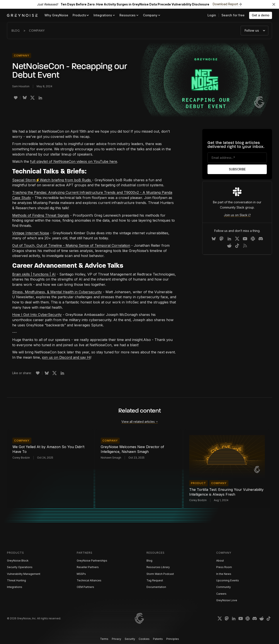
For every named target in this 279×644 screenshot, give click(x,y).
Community (224, 587)
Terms (104, 639)
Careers (221, 594)
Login (212, 15)
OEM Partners (85, 587)
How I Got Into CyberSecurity (37, 315)
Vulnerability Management (24, 574)
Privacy (117, 639)
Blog (16, 31)
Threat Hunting (16, 580)
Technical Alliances (89, 580)
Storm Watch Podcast (160, 574)
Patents (158, 639)
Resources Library (158, 567)
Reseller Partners (88, 567)
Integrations (15, 587)
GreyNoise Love (227, 600)
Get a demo (261, 15)
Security (130, 639)
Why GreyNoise (56, 15)
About (220, 561)
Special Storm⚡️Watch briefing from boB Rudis (52, 180)
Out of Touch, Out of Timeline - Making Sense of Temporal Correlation (71, 245)
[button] (81, 15)
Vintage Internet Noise (31, 233)
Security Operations (20, 567)
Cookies (144, 639)
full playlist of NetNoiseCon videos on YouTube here (74, 161)
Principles (173, 639)
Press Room (224, 567)
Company (37, 31)
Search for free (233, 15)
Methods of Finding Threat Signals (41, 215)
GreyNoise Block (18, 561)
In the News (224, 574)
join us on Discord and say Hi (66, 357)
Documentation (156, 587)
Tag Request (155, 580)
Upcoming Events (228, 580)
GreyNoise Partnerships (92, 561)
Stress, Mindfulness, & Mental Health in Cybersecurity (57, 292)
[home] (22, 15)
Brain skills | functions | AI (34, 274)
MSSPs (81, 574)
